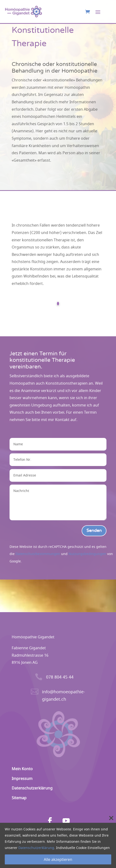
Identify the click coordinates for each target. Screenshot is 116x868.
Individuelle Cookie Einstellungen (83, 848)
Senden (94, 531)
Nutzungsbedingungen (87, 554)
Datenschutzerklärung (36, 848)
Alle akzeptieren (58, 859)
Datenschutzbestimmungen (38, 554)
